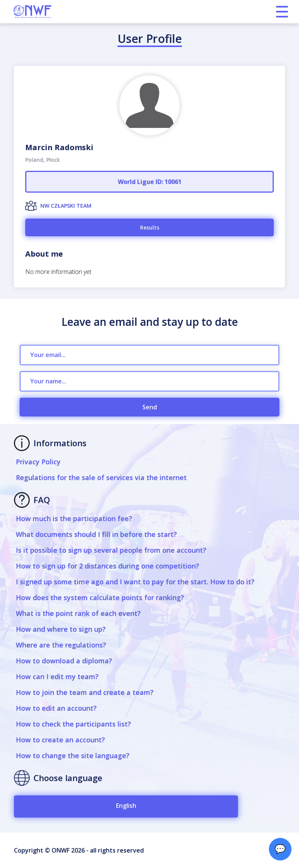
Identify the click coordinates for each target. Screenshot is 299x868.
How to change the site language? (73, 756)
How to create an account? (60, 740)
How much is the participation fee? (74, 518)
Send (150, 407)
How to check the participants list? (73, 724)
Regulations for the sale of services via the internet (101, 477)
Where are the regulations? (61, 645)
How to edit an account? (56, 708)
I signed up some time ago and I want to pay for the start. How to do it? (135, 582)
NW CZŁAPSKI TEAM (66, 206)
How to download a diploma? (64, 661)
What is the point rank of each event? (78, 613)
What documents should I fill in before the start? (96, 534)
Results (150, 227)
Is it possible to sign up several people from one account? (111, 550)
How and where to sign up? (61, 629)
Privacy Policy (38, 462)
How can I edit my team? (57, 676)
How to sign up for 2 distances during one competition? (108, 566)
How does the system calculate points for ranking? (100, 597)
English (126, 806)
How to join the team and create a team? (85, 692)
